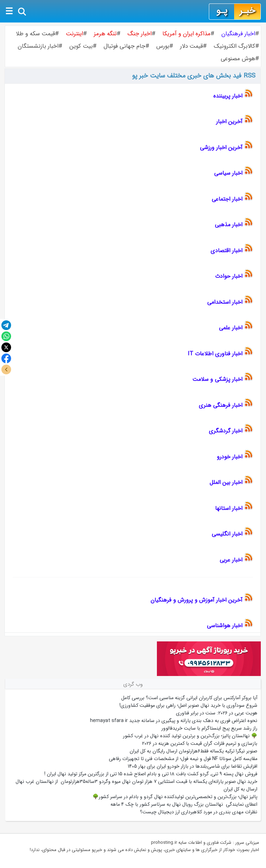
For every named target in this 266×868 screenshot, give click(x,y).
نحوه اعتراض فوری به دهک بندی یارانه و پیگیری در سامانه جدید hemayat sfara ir (174, 721)
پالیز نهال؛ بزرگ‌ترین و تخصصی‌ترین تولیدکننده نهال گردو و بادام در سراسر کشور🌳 (175, 797)
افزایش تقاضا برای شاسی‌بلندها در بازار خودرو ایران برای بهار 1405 (193, 766)
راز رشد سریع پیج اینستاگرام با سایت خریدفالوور (209, 728)
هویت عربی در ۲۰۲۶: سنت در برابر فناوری (217, 713)
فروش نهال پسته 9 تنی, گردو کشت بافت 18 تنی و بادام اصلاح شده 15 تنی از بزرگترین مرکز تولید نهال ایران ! (151, 774)
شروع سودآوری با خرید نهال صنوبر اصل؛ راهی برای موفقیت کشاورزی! (188, 705)
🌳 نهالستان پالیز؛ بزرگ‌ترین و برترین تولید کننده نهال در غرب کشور (190, 736)
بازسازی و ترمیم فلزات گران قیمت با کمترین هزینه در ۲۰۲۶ (200, 743)
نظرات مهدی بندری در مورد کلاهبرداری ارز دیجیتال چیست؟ (199, 812)
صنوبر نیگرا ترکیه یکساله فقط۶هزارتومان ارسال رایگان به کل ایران (193, 751)
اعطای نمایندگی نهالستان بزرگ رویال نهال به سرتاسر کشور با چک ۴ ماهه (184, 804)
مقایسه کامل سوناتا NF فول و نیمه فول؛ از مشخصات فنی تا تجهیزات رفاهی (183, 759)
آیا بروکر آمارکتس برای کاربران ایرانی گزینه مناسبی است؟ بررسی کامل (189, 698)
